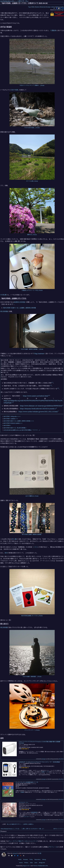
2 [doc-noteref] (53, 382)
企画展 (22, 792)
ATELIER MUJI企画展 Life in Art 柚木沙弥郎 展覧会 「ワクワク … (21, 430)
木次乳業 (3, 295)
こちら (36, 547)
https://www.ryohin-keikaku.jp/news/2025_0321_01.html (38, 412)
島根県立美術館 (20, 302)
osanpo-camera (51, 7)
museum (43, 7)
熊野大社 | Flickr (32, 235)
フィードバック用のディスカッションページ (23, 841)
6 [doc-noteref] (56, 408)
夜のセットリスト (58, 829)
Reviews (26, 859)
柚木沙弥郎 (7, 425)
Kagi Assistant (39, 354)
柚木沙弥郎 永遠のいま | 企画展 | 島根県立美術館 (20, 308)
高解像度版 (34, 812)
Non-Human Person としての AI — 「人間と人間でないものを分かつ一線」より (23, 829)
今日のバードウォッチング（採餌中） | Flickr (32, 85)
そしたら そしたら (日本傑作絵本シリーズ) (27, 782)
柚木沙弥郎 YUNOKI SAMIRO (12, 423)
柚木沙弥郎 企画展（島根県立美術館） (32, 534)
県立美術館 (4, 311)
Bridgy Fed (42, 863)
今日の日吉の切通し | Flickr (32, 128)
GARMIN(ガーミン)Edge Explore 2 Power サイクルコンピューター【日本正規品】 (40, 762)
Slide (31, 863)
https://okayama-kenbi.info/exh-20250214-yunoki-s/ (38, 409)
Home (21, 863)
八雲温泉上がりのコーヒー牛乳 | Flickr (32, 290)
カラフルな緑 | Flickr (32, 181)
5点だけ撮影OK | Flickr (32, 496)
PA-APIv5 (61, 759)
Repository (37, 859)
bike (33, 7)
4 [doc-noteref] (58, 388)
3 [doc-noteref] (51, 385)
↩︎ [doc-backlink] (17, 416)
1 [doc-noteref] (52, 382)
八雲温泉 (53, 30)
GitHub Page (60, 10)
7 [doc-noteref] (58, 411)
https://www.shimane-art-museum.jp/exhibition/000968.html (41, 406)
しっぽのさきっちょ (22, 1)
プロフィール (53, 847)
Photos (26, 863)
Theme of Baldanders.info (40, 866)
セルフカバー (27, 817)
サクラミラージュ (24, 803)
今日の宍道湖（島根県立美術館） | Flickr (32, 349)
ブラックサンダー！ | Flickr (32, 730)
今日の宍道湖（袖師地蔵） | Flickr (32, 677)
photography (60, 7)
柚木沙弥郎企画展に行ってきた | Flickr (32, 616)
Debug (44, 859)
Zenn (36, 863)
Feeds (20, 859)
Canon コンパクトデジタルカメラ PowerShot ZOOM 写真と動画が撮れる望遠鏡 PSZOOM (39, 742)
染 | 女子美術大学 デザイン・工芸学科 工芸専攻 (20, 824)
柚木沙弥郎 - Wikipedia (10, 416)
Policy (31, 859)
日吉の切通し (15, 90)
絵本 (6, 553)
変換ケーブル (45, 772)
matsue (38, 7)
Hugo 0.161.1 (27, 866)
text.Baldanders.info (7, 1)
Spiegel (44, 759)
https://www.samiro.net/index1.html (35, 396)
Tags (29, 7)
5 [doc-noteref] (13, 402)
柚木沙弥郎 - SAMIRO (10, 419)
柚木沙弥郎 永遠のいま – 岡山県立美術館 (14, 428)
